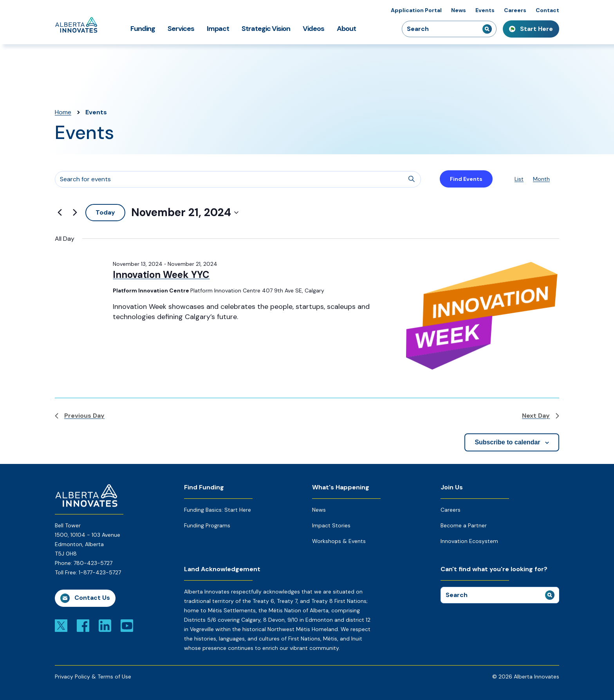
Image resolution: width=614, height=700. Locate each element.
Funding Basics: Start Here (218, 510)
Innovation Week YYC (161, 275)
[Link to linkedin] (105, 625)
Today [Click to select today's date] (105, 212)
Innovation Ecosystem (469, 541)
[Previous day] (60, 213)
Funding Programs (207, 525)
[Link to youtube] (127, 625)
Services (181, 29)
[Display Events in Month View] (541, 179)
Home (63, 112)
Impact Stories (331, 525)
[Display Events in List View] (519, 179)
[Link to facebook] (83, 625)
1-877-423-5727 (100, 572)
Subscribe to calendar (507, 442)
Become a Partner (464, 525)
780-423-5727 (93, 563)
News (459, 10)
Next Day (541, 416)
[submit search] (487, 29)
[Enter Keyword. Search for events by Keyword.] (238, 179)
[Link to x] (61, 625)
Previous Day (80, 416)
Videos (313, 29)
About (346, 29)
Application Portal (416, 10)
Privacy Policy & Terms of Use (93, 677)
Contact (547, 10)
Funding (143, 29)
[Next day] (75, 213)
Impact (218, 29)
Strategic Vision (266, 29)
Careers (515, 10)
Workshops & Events (339, 541)
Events (485, 10)
